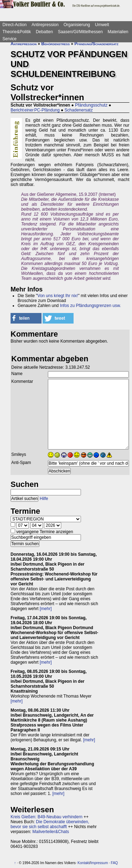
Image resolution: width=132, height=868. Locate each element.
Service (10, 39)
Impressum (99, 863)
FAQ (114, 863)
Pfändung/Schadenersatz (96, 44)
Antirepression (45, 25)
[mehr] (46, 609)
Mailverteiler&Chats (51, 832)
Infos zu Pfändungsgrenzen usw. (90, 306)
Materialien (118, 32)
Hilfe (44, 499)
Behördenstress (55, 44)
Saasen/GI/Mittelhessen (80, 32)
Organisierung (77, 25)
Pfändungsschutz (91, 105)
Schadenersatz (78, 110)
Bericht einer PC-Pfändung (35, 110)
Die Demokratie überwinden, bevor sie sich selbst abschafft (50, 824)
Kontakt (83, 863)
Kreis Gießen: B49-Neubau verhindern (46, 817)
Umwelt (102, 25)
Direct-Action (15, 25)
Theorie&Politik (17, 32)
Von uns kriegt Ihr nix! (58, 296)
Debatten (45, 32)
